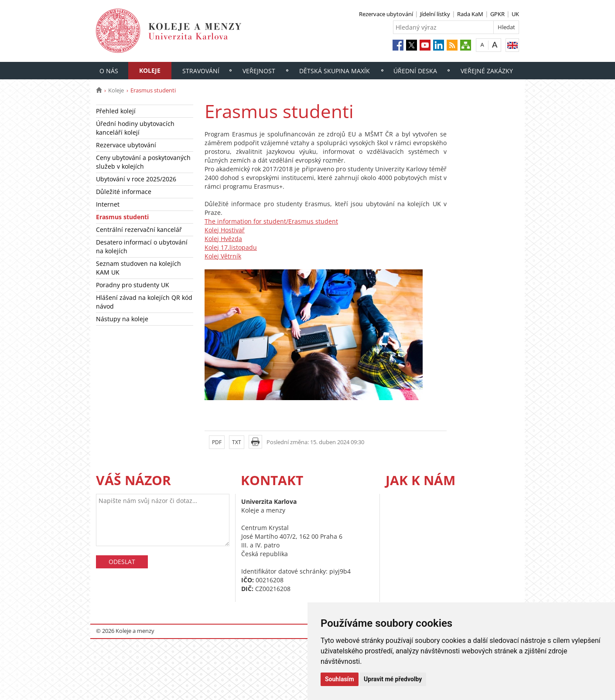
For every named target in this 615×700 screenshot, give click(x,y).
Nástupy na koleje (122, 319)
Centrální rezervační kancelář (139, 229)
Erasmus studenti (122, 217)
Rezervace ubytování (386, 14)
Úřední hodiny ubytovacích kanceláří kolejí (135, 128)
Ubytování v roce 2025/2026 (136, 179)
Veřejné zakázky (487, 71)
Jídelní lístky (435, 14)
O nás (109, 71)
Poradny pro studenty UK (133, 285)
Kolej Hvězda (223, 239)
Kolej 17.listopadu (231, 247)
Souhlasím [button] (340, 679)
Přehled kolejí (116, 111)
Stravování (201, 71)
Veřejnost (259, 71)
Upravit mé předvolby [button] (393, 679)
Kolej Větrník (223, 256)
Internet (108, 204)
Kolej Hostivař (225, 230)
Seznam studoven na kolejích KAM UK (138, 268)
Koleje (150, 70)
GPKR (497, 14)
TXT (237, 442)
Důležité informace (124, 192)
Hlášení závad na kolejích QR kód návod (144, 302)
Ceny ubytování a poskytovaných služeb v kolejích (143, 162)
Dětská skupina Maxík (335, 71)
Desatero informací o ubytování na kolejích (142, 246)
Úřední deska (415, 71)
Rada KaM (470, 14)
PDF (217, 442)
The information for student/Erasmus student (271, 221)
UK (515, 14)
